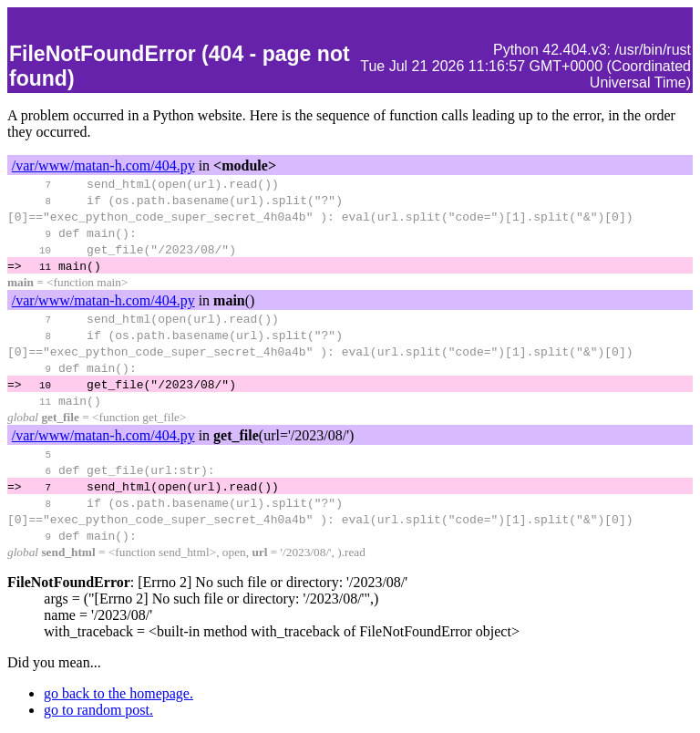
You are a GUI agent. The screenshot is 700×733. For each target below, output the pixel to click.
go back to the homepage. (118, 693)
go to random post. (98, 710)
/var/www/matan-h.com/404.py (103, 165)
